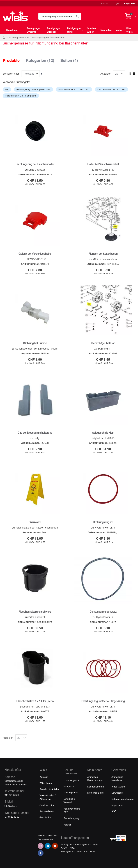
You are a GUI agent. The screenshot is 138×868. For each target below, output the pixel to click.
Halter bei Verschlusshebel (103, 164)
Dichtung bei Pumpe (35, 343)
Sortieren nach (11, 74)
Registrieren (130, 3)
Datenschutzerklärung (123, 799)
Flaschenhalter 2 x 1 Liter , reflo (74, 89)
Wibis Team (46, 783)
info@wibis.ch (11, 806)
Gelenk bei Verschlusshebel (35, 254)
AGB (114, 811)
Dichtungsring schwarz (103, 612)
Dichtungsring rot (103, 522)
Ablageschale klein (103, 433)
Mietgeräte (69, 786)
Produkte (11, 60)
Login (116, 3)
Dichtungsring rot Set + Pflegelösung (103, 701)
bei (7, 89)
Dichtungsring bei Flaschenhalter (35, 164)
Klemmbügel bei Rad (103, 343)
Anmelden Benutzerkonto (95, 779)
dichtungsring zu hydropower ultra (33, 89)
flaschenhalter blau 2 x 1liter (111, 89)
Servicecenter (47, 805)
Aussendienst (47, 811)
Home (4, 37)
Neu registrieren (96, 786)
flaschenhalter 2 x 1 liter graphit (21, 96)
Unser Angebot (71, 780)
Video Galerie (118, 786)
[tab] (14, 57)
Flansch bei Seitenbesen (103, 254)
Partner (67, 825)
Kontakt (105, 3)
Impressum (117, 805)
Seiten (69, 59)
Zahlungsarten (71, 792)
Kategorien (40, 59)
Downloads (117, 793)
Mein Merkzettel (96, 793)
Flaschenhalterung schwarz (35, 612)
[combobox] (60, 16)
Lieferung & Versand (69, 800)
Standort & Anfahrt (49, 789)
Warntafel (35, 522)
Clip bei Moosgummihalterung (35, 433)
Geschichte (45, 817)
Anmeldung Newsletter (117, 779)
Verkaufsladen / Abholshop (48, 797)
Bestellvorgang (71, 818)
